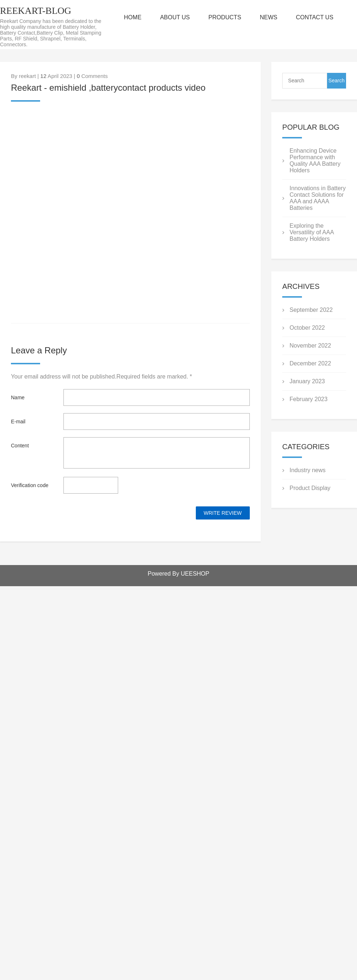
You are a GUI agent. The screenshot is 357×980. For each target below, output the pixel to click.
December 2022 (310, 363)
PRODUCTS (225, 17)
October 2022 (307, 328)
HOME (133, 17)
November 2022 (310, 346)
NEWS (268, 17)
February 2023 (309, 399)
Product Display (310, 488)
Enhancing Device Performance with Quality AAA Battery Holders (315, 160)
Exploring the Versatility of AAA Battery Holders (312, 232)
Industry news (308, 470)
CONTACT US (315, 17)
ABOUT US (175, 17)
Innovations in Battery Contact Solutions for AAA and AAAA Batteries (318, 198)
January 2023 (307, 381)
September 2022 (311, 310)
